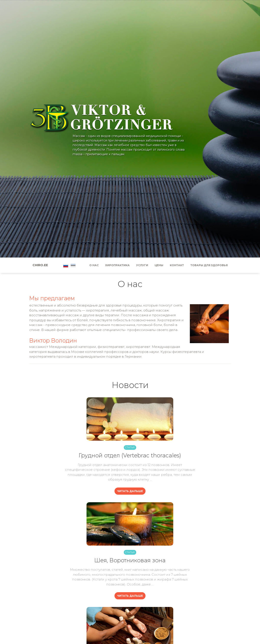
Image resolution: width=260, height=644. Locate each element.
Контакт (177, 265)
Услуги (142, 265)
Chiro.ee (40, 265)
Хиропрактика (117, 265)
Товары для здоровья (209, 265)
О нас (94, 265)
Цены (159, 265)
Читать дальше (130, 491)
